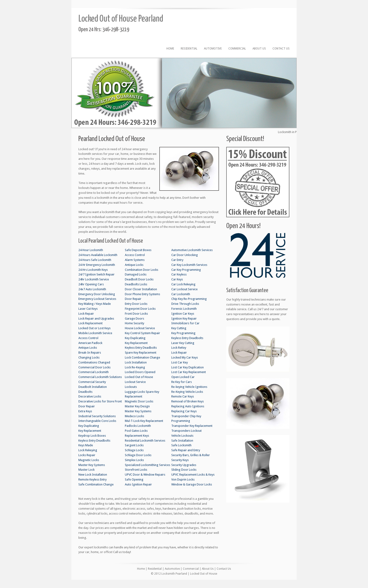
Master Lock (86, 470)
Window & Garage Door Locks (192, 484)
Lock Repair (86, 314)
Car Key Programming (186, 270)
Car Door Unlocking (185, 255)
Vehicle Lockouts (182, 436)
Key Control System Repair (142, 333)
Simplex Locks (134, 460)
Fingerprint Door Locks (140, 309)
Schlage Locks (134, 450)
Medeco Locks (134, 416)
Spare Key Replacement (141, 353)
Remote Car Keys (183, 396)
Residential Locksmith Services (145, 441)
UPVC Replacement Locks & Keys (193, 475)
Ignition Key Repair (184, 319)
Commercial (237, 49)
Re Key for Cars (182, 382)
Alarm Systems (135, 260)
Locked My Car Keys (185, 357)
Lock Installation (136, 362)
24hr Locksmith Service (94, 279)
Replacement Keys (137, 436)
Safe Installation (182, 441)
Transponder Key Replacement (192, 426)
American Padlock (90, 343)
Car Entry (177, 260)
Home (170, 49)
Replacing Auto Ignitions (188, 406)
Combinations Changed (94, 362)
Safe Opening (134, 479)
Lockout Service (135, 382)
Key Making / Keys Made (95, 304)
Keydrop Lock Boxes (92, 436)
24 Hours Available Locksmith (98, 255)
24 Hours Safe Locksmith (95, 260)
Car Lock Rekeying (183, 284)
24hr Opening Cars (91, 284)
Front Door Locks (136, 314)
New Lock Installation (93, 475)
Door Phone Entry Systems (142, 294)
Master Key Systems (92, 465)
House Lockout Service (140, 328)
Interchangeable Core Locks (97, 421)
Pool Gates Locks (136, 431)
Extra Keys (85, 411)
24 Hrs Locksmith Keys (93, 270)
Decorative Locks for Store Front (100, 401)
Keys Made (86, 445)
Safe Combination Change (96, 484)
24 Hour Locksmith (91, 250)
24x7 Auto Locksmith (92, 289)
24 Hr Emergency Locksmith (97, 265)
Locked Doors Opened (140, 372)
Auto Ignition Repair (138, 484)
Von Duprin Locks (183, 479)
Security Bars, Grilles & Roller (191, 455)
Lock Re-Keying (135, 367)
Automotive (213, 49)
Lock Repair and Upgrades (96, 319)
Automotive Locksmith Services (192, 250)
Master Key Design (137, 406)
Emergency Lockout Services (97, 299)
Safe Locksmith (181, 445)
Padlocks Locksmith (138, 426)
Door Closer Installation (141, 289)
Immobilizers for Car (185, 323)
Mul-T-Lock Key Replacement (144, 421)
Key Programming (183, 333)
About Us (259, 49)
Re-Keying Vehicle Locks (187, 392)
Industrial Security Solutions (97, 416)
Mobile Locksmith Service (95, 333)
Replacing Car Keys (184, 411)
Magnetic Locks (89, 460)
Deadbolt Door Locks (139, 279)
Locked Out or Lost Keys (94, 328)
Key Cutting (179, 328)
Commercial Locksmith (94, 372)
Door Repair (87, 406)
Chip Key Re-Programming (189, 299)
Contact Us (281, 49)
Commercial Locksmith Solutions (100, 377)
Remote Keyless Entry (92, 479)
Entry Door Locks (136, 304)
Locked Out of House (139, 377)
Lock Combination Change (142, 357)
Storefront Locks (136, 470)
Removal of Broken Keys (188, 401)
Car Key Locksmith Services (189, 265)
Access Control (88, 338)
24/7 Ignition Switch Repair (96, 274)
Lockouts (131, 387)
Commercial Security (92, 382)
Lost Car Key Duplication (188, 367)
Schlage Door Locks (138, 455)
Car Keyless (179, 274)
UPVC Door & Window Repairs (145, 475)
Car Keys (177, 279)
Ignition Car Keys (183, 314)
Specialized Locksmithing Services (148, 465)
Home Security (134, 323)
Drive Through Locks (185, 304)
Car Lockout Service (184, 289)
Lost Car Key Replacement (189, 372)
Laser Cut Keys (88, 309)
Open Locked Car (183, 377)
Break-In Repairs (90, 353)
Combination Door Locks (142, 270)
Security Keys (180, 460)
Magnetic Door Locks (139, 401)
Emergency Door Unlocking (97, 294)
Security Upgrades (184, 465)
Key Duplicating (89, 426)
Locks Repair (87, 455)
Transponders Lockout (186, 431)
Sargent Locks (134, 445)
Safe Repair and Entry (186, 450)
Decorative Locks (90, 396)
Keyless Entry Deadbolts (94, 441)
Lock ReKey (179, 348)
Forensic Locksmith (184, 309)
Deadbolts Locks (136, 284)
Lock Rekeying (88, 450)
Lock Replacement (90, 323)
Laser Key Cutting (183, 343)
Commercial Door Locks (94, 367)
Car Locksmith (181, 294)
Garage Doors (134, 319)
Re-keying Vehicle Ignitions (189, 387)
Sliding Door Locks (184, 470)
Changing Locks (89, 357)
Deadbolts (85, 392)
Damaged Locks (136, 274)
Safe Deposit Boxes (138, 250)
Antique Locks (88, 348)
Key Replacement (90, 431)
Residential (189, 49)
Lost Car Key (180, 362)
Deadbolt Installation (93, 387)
